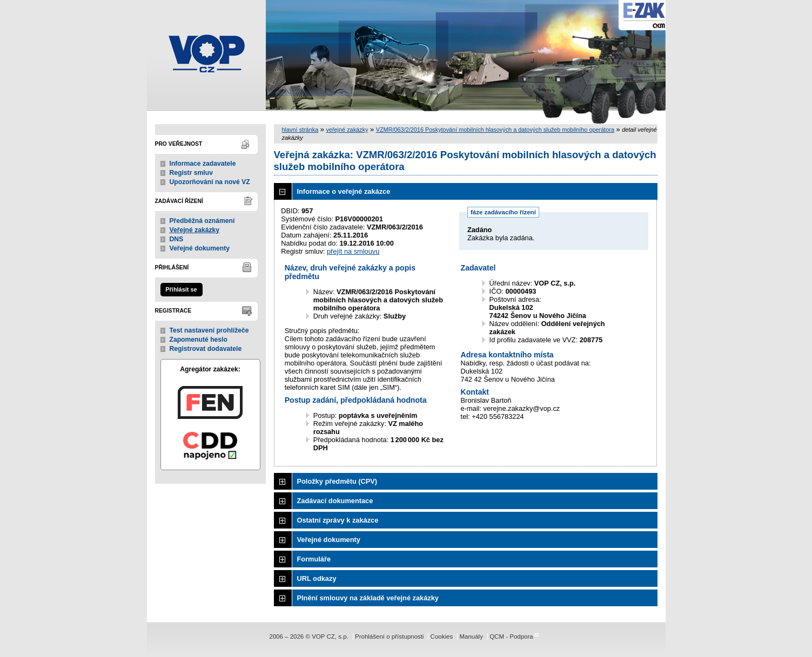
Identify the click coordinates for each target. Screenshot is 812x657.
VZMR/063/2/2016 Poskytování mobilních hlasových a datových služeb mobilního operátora (495, 130)
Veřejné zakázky (195, 230)
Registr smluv (191, 173)
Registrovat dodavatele (206, 349)
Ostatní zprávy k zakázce (338, 520)
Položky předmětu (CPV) (337, 481)
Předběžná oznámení (202, 221)
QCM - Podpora (511, 636)
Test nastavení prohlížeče (209, 330)
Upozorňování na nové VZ (210, 182)
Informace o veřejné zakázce (344, 191)
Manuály (471, 636)
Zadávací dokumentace (335, 501)
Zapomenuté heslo (199, 340)
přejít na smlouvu (353, 251)
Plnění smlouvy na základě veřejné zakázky (368, 598)
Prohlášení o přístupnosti (389, 636)
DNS (177, 239)
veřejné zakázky (347, 130)
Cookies (442, 636)
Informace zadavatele (203, 164)
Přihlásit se (181, 289)
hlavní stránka (300, 130)
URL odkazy (317, 578)
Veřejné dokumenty (200, 248)
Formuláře (314, 559)
